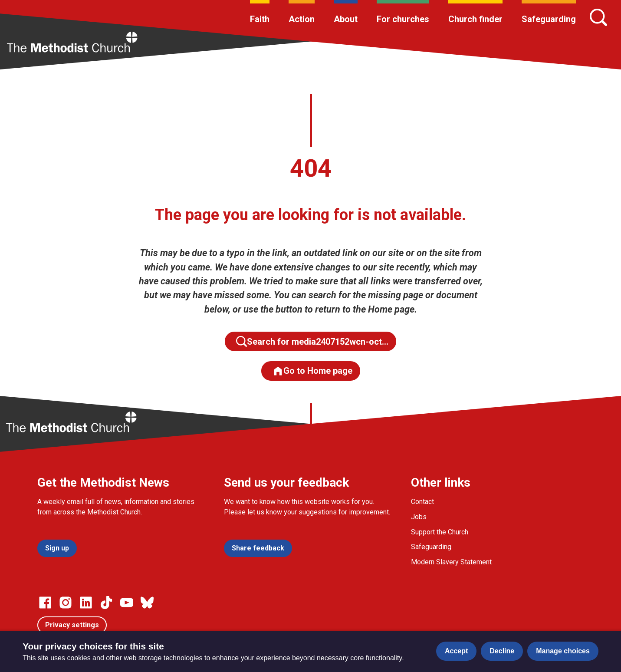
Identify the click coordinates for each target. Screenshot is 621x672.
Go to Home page (312, 371)
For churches (403, 19)
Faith (260, 19)
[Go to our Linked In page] (86, 603)
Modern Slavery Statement (451, 562)
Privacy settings (72, 625)
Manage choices (563, 651)
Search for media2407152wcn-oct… (312, 341)
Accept (456, 651)
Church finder (475, 19)
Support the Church (440, 532)
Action (302, 19)
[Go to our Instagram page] (66, 603)
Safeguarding (549, 19)
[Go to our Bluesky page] (147, 603)
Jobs (419, 517)
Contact (422, 502)
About (346, 19)
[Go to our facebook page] (45, 603)
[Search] (598, 17)
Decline (502, 651)
